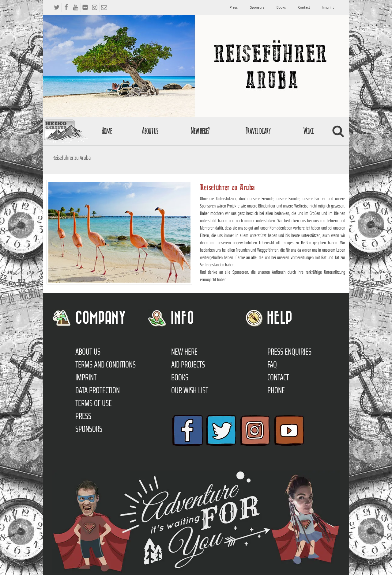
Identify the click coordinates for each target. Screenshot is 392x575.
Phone (276, 390)
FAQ (272, 364)
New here (184, 352)
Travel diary (258, 131)
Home (107, 131)
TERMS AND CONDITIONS (106, 364)
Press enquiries (289, 352)
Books (281, 7)
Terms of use (94, 403)
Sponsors (257, 7)
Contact (304, 7)
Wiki (308, 131)
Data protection (98, 390)
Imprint (328, 7)
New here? (200, 131)
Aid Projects (188, 364)
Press (234, 7)
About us (150, 131)
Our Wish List (190, 390)
